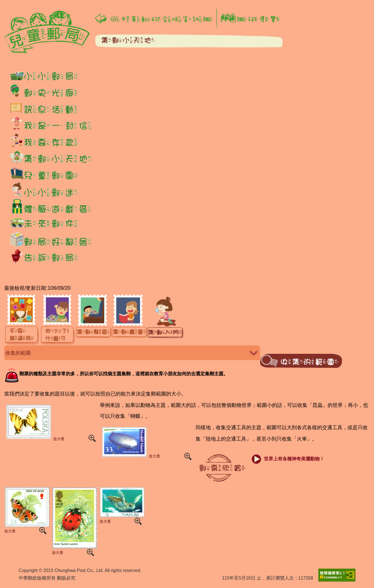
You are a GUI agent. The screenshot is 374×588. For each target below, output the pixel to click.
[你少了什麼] (58, 320)
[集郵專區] (94, 320)
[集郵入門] (165, 320)
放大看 (34, 422)
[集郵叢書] (130, 320)
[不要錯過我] (22, 320)
